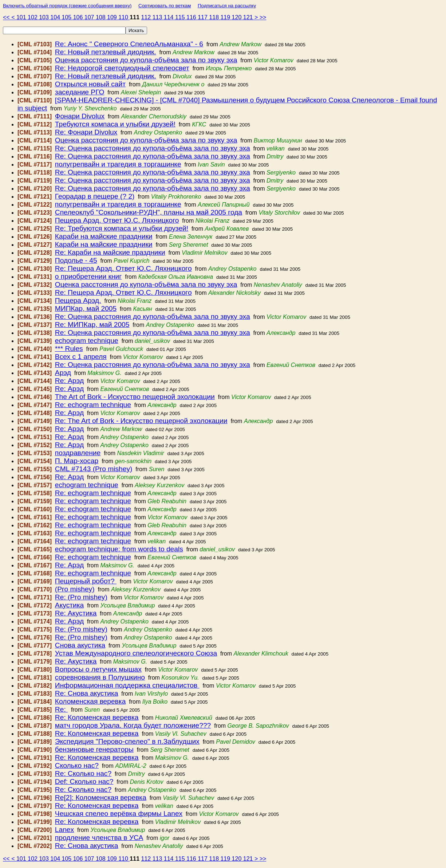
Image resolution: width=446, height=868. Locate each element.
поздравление (78, 453)
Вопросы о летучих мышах (98, 669)
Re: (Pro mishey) (81, 597)
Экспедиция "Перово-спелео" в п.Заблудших (127, 741)
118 (215, 17)
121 (249, 17)
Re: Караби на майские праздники (110, 252)
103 (45, 17)
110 (124, 17)
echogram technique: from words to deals (119, 549)
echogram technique (87, 341)
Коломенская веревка (90, 701)
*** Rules (69, 349)
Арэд (63, 373)
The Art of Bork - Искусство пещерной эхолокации (135, 397)
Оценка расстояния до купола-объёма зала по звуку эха (146, 60)
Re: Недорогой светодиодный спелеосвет (122, 68)
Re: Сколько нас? (83, 773)
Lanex (64, 830)
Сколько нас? (77, 765)
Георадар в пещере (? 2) (95, 196)
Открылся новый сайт (90, 84)
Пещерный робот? (86, 581)
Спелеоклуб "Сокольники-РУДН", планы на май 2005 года (149, 212)
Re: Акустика (76, 613)
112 (147, 17)
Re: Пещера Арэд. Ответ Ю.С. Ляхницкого (123, 268)
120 (238, 17)
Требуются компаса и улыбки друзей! (115, 124)
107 (90, 17)
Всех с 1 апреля (81, 357)
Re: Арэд (69, 381)
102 (33, 17)
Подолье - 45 (76, 260)
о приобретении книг (88, 276)
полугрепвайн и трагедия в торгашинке (118, 164)
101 (22, 17)
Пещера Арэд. (78, 300)
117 (203, 17)
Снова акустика (80, 645)
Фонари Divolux (80, 116)
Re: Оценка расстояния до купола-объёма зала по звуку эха (153, 148)
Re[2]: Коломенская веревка (101, 797)
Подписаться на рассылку (227, 6)
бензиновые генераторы (94, 749)
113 (158, 17)
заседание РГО (80, 92)
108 (101, 17)
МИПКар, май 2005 (86, 308)
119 (226, 17)
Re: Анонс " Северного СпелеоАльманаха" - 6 (129, 44)
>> (263, 17)
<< (7, 17)
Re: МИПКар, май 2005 (92, 324)
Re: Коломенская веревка (97, 717)
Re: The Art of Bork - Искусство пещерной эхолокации (141, 421)
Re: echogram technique (93, 405)
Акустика (69, 605)
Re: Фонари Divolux (86, 132)
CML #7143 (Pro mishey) (94, 469)
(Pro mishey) (75, 589)
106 (79, 17)
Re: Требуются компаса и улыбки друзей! (122, 228)
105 (68, 17)
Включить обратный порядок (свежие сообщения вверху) (67, 6)
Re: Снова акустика (87, 693)
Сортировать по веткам (165, 6)
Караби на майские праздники (104, 236)
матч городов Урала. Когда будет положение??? (133, 725)
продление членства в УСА (99, 838)
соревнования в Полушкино (100, 677)
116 (192, 17)
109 (113, 17)
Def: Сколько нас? (84, 781)
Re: (61, 709)
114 (169, 17)
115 (181, 17)
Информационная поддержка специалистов (127, 685)
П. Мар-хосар (77, 461)
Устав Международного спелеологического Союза (136, 653)
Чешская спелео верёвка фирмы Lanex (119, 814)
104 (56, 17)
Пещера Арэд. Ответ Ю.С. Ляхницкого (117, 220)
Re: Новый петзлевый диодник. (106, 52)
